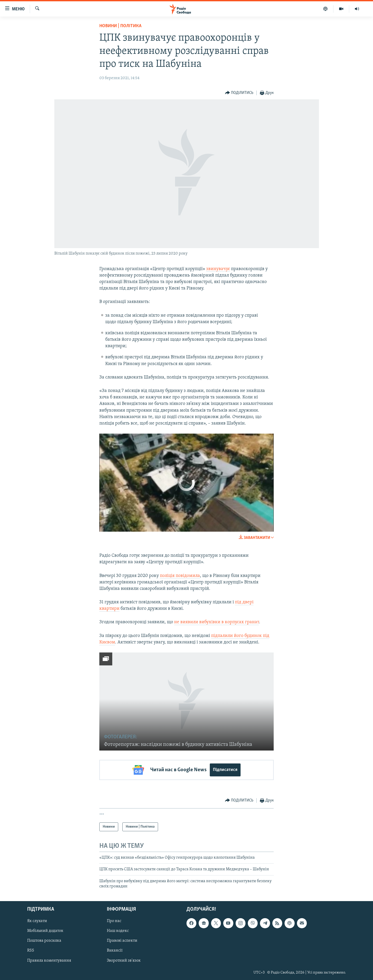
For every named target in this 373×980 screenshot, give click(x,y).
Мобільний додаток (45, 931)
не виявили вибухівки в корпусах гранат (217, 622)
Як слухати (37, 921)
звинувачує (218, 269)
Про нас (114, 921)
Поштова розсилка (44, 941)
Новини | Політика (120, 26)
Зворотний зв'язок (124, 960)
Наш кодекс (118, 931)
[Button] (239, 93)
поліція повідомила (180, 576)
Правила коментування (49, 960)
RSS (31, 951)
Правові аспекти (122, 941)
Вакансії (115, 951)
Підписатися (225, 770)
